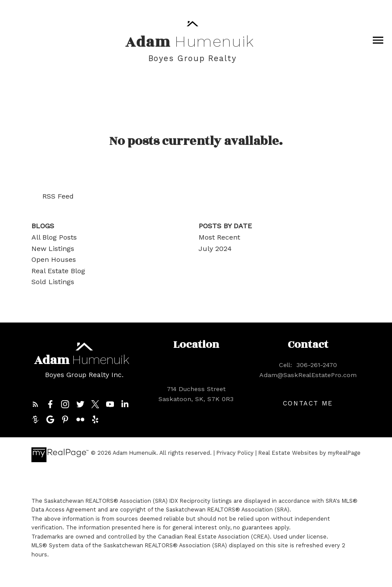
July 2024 (215, 249)
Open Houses (54, 259)
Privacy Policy (235, 453)
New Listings (53, 249)
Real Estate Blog (58, 271)
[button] (35, 404)
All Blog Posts (54, 237)
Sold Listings (53, 282)
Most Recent (219, 237)
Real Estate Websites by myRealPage (309, 453)
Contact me (308, 403)
